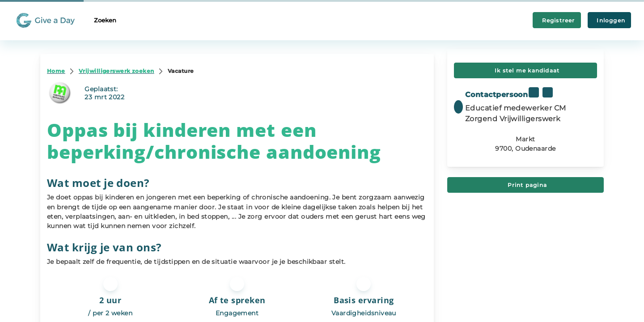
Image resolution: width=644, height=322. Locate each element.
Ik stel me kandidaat (526, 70)
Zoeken (105, 20)
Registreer (557, 20)
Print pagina (525, 185)
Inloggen (609, 20)
